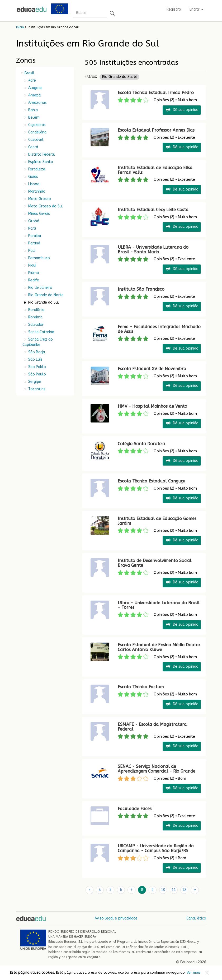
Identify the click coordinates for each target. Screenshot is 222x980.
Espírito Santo (40, 162)
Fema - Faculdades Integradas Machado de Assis (159, 329)
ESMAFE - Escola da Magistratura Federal (152, 727)
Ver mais (194, 972)
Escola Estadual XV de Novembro (152, 369)
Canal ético (196, 918)
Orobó (33, 221)
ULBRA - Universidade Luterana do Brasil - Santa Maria (153, 250)
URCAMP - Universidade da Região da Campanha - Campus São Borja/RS (156, 848)
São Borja (36, 352)
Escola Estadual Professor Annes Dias (156, 130)
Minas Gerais (39, 214)
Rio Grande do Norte (45, 295)
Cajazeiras (36, 125)
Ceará (33, 147)
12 (184, 890)
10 (163, 890)
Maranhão (36, 191)
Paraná (34, 243)
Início (20, 27)
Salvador (35, 325)
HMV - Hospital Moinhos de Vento (152, 406)
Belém (33, 117)
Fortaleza (36, 169)
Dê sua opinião (182, 110)
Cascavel (35, 140)
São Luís (35, 359)
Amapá (34, 95)
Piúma (33, 273)
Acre (32, 80)
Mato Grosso (39, 199)
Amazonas (37, 103)
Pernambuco (39, 258)
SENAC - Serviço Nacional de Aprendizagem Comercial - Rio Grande (157, 769)
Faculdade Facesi (135, 809)
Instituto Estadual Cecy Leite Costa (153, 210)
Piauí (32, 265)
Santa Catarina (41, 332)
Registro (174, 9)
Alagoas (35, 88)
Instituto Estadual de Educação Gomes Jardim (157, 521)
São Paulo (37, 374)
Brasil (29, 73)
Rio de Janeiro (40, 288)
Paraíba (34, 236)
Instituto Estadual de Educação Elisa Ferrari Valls (155, 170)
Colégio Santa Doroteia (142, 444)
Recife (33, 280)
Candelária (37, 132)
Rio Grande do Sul (119, 77)
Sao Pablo (37, 367)
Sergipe (34, 382)
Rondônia (36, 310)
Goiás (33, 177)
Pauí (31, 251)
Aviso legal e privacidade (116, 918)
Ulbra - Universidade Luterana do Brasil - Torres (159, 605)
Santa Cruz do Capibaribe (38, 342)
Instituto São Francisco (141, 289)
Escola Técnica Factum (141, 687)
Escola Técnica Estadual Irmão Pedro (156, 93)
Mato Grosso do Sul (45, 206)
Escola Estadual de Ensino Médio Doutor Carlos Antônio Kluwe (159, 647)
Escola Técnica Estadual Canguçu (152, 481)
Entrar (196, 9)
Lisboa (33, 184)
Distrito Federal (41, 154)
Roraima (35, 317)
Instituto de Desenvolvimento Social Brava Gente (155, 563)
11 (174, 890)
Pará (32, 228)
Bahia (32, 110)
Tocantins (36, 389)
